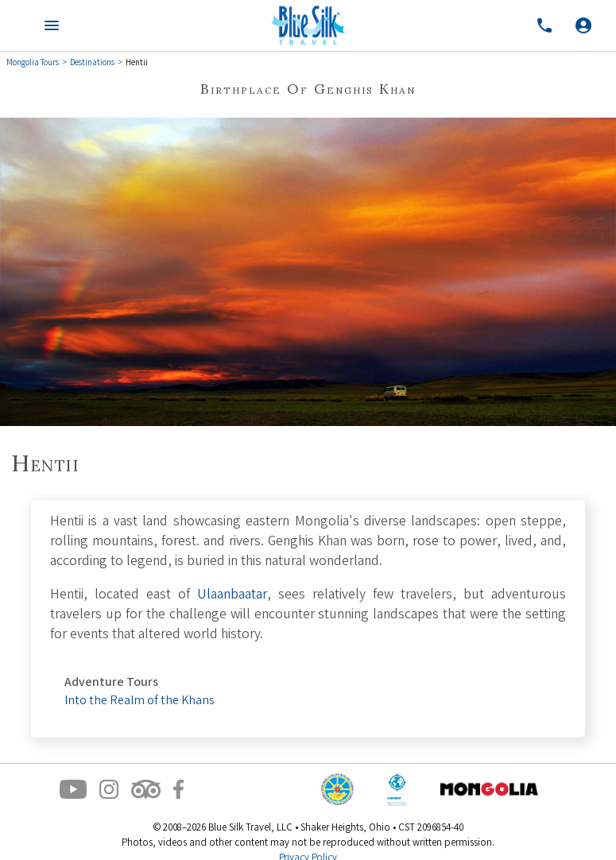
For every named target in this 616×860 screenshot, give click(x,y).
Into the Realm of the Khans (139, 701)
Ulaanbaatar (232, 596)
